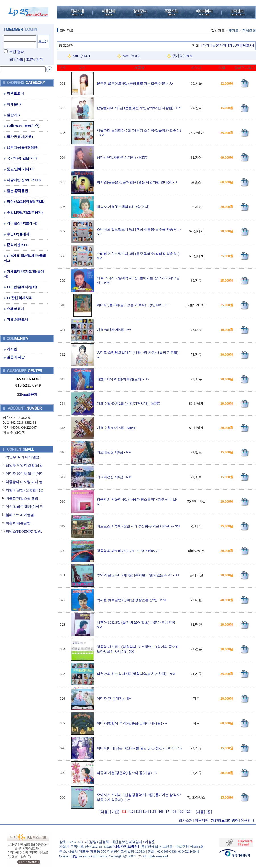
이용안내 (247, 820)
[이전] (115, 812)
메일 (74, 856)
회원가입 (16, 60)
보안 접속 (17, 52)
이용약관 (202, 820)
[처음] (104, 812)
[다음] (200, 812)
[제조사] (248, 46)
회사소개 (186, 820)
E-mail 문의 (27, 394)
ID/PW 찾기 (34, 60)
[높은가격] (219, 46)
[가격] (206, 46)
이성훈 (150, 842)
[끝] (209, 812)
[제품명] (234, 46)
